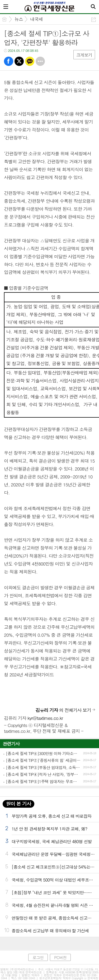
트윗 (19, 61)
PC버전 (60, 957)
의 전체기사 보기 (63, 710)
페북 (9, 61)
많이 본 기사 (18, 804)
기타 (40, 61)
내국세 (36, 19)
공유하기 (94, 19)
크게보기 (84, 55)
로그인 (38, 957)
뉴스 (19, 19)
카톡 (30, 61)
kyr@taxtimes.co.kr (45, 718)
